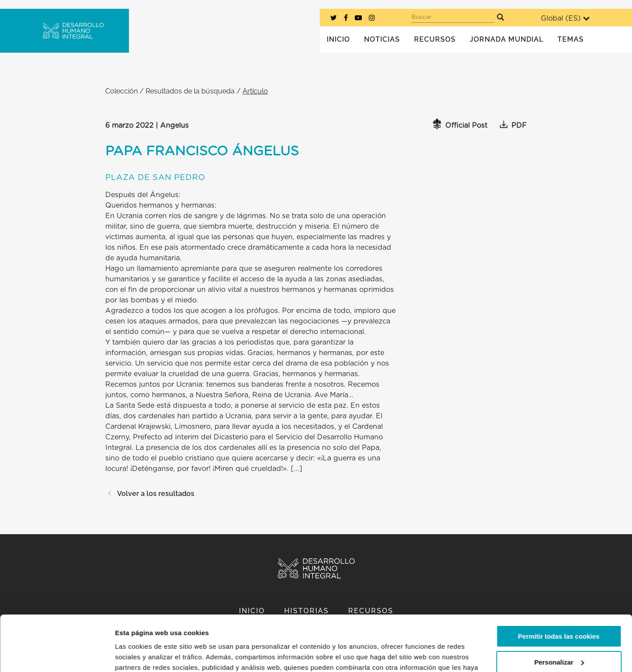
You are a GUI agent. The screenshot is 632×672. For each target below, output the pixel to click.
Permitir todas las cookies (559, 589)
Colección (121, 91)
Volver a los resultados (150, 494)
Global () (565, 18)
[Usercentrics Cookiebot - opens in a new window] (57, 655)
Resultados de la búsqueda (190, 91)
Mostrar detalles (141, 655)
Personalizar (559, 614)
